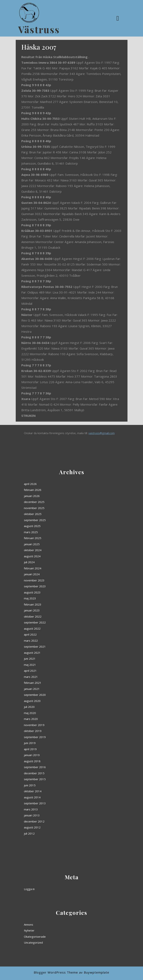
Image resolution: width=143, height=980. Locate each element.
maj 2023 (56, 633)
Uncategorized (57, 934)
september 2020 (58, 669)
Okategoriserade (58, 932)
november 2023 (57, 626)
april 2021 (56, 660)
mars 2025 (56, 608)
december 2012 (57, 717)
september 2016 (58, 697)
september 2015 (58, 701)
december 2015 (57, 699)
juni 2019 (56, 687)
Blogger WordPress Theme (56, 972)
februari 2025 (57, 611)
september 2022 (58, 642)
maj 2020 (56, 676)
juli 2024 (56, 620)
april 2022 (56, 647)
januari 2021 (56, 667)
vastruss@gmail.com (83, 433)
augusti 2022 (57, 644)
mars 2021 (56, 663)
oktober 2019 (57, 683)
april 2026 (56, 590)
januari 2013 (56, 715)
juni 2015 (56, 703)
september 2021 (58, 651)
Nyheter (56, 929)
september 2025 (58, 604)
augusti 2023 (57, 631)
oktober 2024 (57, 615)
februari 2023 (57, 636)
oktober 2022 (57, 640)
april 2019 (56, 690)
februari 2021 (57, 665)
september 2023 (58, 629)
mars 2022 (56, 649)
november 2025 (57, 599)
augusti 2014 (57, 708)
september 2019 (58, 685)
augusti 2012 (57, 719)
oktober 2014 (57, 706)
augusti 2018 (57, 694)
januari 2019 (56, 692)
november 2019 (57, 681)
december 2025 (57, 597)
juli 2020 (56, 674)
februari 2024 (57, 622)
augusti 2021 (57, 654)
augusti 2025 (57, 606)
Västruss (39, 29)
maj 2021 (56, 658)
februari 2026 (57, 593)
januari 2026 (56, 595)
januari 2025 (56, 613)
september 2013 (58, 710)
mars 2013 (56, 712)
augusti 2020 (57, 672)
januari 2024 (56, 624)
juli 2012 (56, 721)
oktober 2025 (57, 602)
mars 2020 (56, 678)
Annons (55, 927)
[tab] (118, 18)
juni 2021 (56, 656)
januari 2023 (56, 638)
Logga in (56, 886)
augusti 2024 (57, 617)
